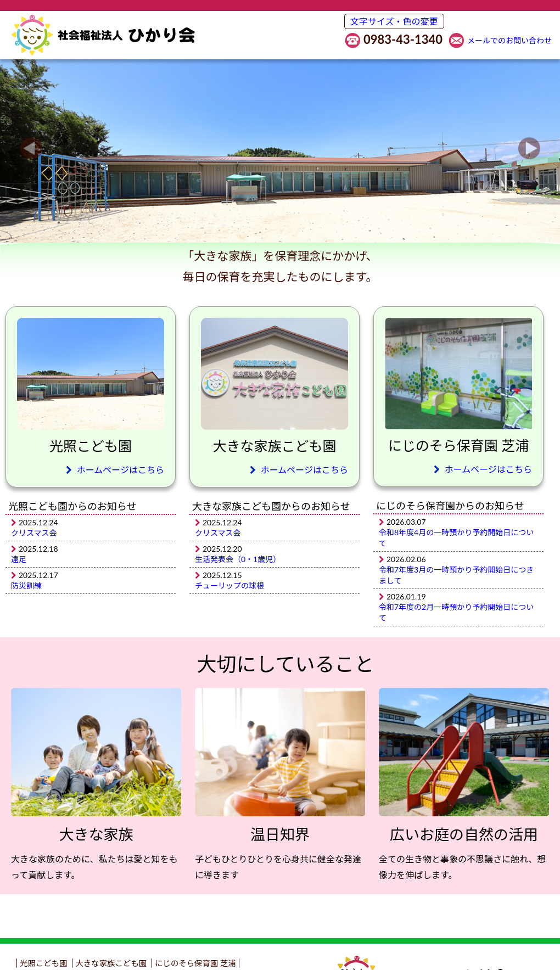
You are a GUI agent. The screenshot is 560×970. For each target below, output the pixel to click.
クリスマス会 (34, 533)
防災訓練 (26, 585)
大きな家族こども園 (111, 963)
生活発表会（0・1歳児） (238, 559)
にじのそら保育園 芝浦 (195, 963)
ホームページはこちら (115, 470)
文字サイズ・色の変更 (394, 21)
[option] (280, 148)
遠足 (19, 559)
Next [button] (529, 148)
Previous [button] (31, 148)
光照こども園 (43, 963)
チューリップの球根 (229, 585)
